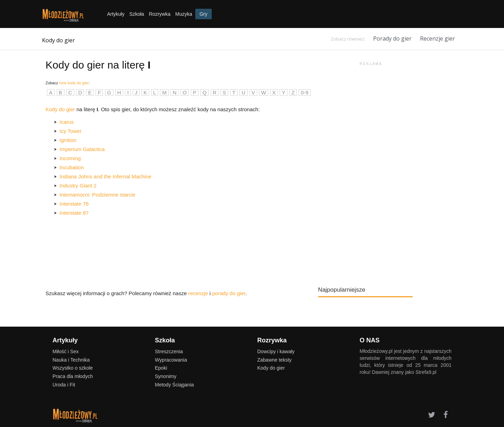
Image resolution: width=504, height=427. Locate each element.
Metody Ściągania (174, 385)
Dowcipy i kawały (276, 351)
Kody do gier (58, 40)
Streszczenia (169, 351)
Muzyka (184, 14)
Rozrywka (159, 14)
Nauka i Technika (71, 360)
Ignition (68, 140)
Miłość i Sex (66, 351)
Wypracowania (171, 360)
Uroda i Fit (64, 385)
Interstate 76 (74, 204)
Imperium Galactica (82, 149)
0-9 (304, 92)
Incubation (72, 167)
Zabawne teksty (274, 360)
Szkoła (137, 14)
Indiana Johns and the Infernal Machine (106, 176)
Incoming (70, 158)
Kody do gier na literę (98, 65)
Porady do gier (392, 38)
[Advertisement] (371, 171)
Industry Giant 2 (78, 186)
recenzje (198, 293)
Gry (204, 14)
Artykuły (116, 14)
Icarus (67, 122)
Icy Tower (71, 131)
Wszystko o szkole (73, 368)
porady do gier (229, 293)
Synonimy (166, 376)
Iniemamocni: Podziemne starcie (97, 195)
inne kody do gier (74, 83)
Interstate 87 (74, 213)
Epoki (161, 368)
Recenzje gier (437, 38)
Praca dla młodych (73, 376)
